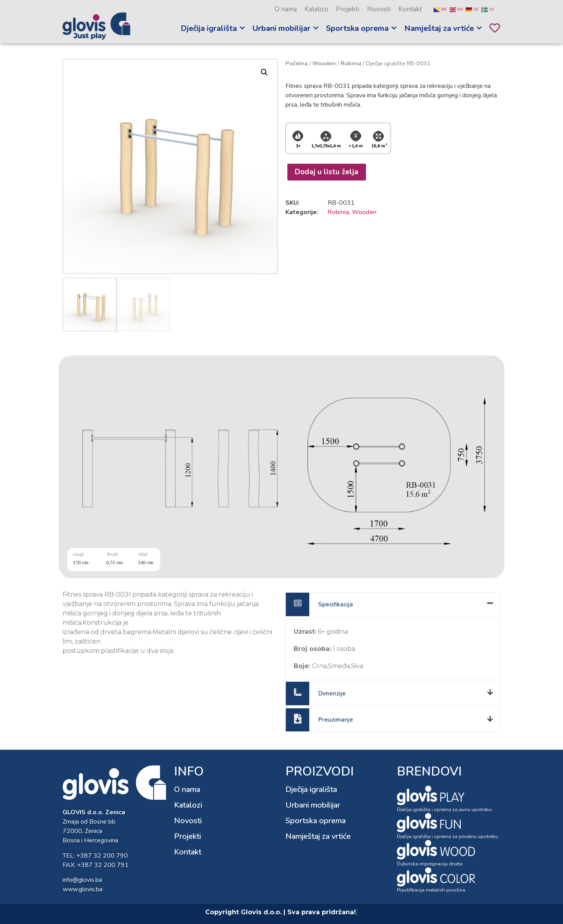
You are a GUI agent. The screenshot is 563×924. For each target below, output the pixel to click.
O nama (286, 9)
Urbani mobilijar (313, 805)
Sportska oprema (316, 821)
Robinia (351, 63)
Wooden (324, 63)
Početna (297, 63)
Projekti (348, 9)
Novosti (379, 9)
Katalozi (316, 9)
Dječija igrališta (311, 789)
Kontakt (410, 9)
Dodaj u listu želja (327, 172)
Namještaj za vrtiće (318, 836)
